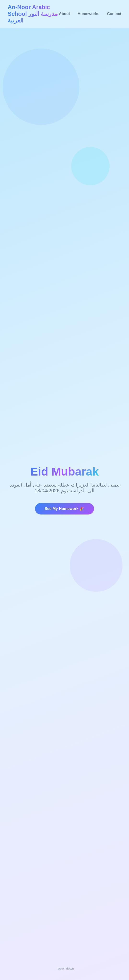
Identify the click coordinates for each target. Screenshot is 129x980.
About (64, 14)
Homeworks (89, 14)
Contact (114, 14)
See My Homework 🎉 (64, 509)
